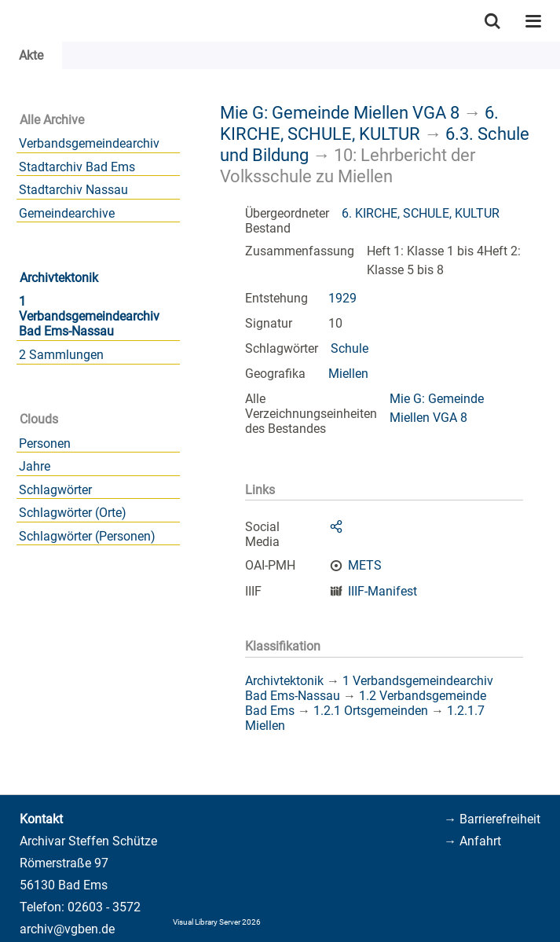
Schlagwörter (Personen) (87, 536)
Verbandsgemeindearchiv (89, 143)
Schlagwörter (55, 490)
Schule (350, 348)
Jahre (35, 466)
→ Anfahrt (472, 841)
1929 (342, 298)
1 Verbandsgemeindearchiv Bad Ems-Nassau (89, 316)
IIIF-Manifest (382, 591)
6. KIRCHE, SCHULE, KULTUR (359, 123)
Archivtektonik (59, 278)
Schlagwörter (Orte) (73, 513)
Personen (45, 444)
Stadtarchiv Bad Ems (77, 167)
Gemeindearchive (67, 213)
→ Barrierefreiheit (492, 819)
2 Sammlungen (61, 355)
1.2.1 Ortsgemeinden (371, 711)
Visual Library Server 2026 (217, 922)
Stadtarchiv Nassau (73, 190)
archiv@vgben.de (67, 929)
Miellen (348, 374)
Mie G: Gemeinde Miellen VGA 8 (340, 112)
